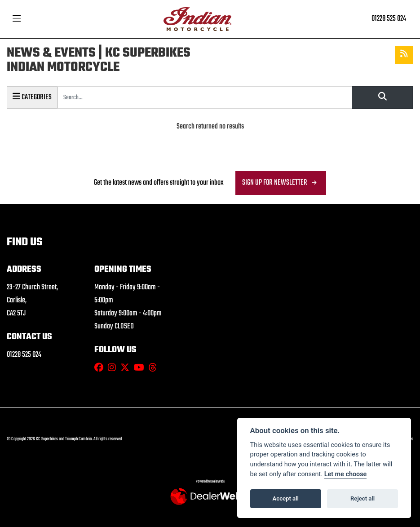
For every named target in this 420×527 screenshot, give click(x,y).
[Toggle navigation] (17, 19)
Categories (32, 97)
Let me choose (346, 474)
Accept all (286, 498)
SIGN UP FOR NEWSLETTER (275, 183)
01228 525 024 (389, 19)
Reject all (363, 498)
